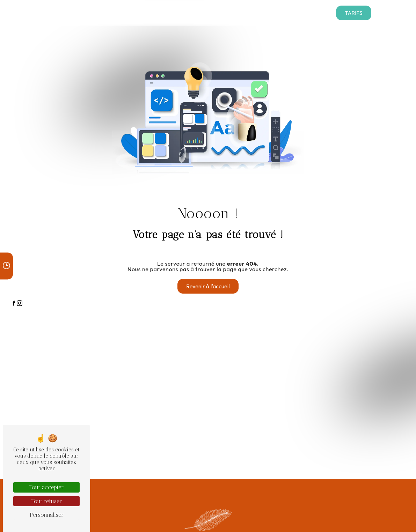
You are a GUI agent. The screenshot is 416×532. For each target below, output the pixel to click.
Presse (180, 13)
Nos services (84, 13)
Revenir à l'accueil (208, 286)
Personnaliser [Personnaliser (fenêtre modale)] (47, 515)
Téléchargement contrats (138, 13)
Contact (305, 13)
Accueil (54, 13)
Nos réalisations (213, 13)
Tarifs (354, 13)
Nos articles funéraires (263, 13)
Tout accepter (46, 487)
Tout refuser (47, 501)
